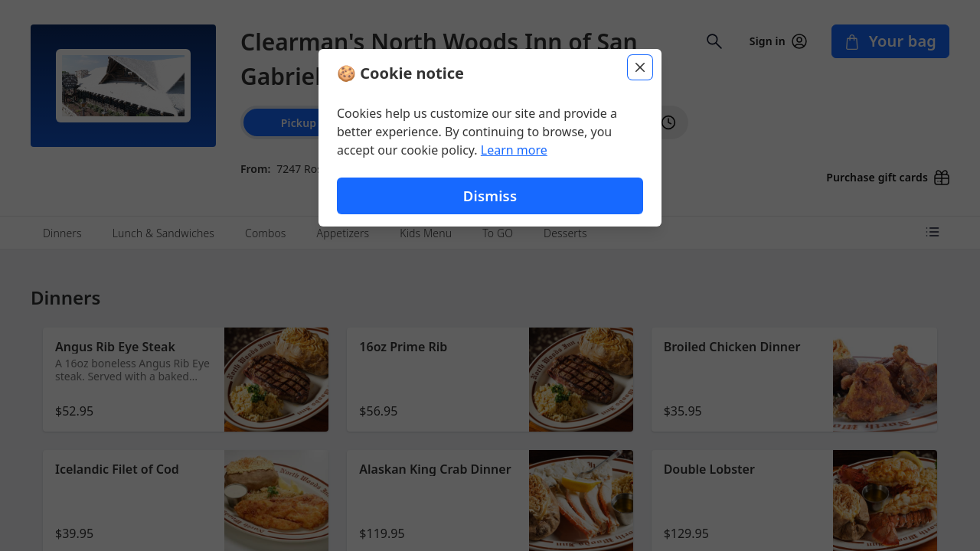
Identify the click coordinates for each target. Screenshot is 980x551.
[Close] (640, 67)
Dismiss (490, 196)
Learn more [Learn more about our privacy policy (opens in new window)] (514, 150)
